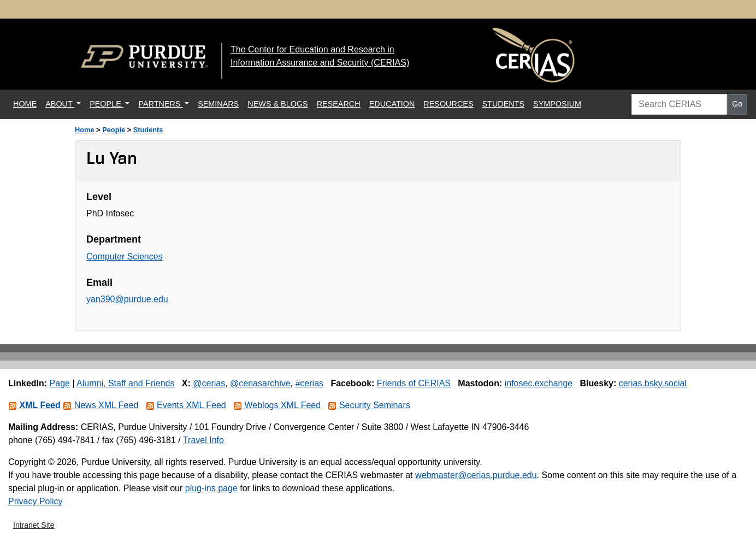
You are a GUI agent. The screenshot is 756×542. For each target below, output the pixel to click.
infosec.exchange (539, 383)
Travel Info (203, 440)
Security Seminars (369, 405)
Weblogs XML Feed (277, 405)
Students (148, 130)
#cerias (309, 383)
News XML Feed (101, 405)
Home (85, 130)
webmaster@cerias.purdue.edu (476, 475)
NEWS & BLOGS (277, 104)
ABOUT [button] (60, 104)
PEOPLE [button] (107, 104)
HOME (27, 103)
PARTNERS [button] (160, 104)
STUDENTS (504, 104)
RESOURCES (448, 104)
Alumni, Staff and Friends (125, 383)
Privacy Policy (36, 501)
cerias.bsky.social (653, 383)
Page (60, 383)
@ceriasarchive (260, 383)
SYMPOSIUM (557, 104)
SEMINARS (218, 104)
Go (737, 104)
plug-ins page (211, 488)
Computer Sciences (125, 257)
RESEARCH (339, 104)
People (114, 130)
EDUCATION (392, 104)
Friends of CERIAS (414, 383)
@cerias (209, 383)
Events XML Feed (186, 405)
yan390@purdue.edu (127, 299)
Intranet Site (34, 525)
